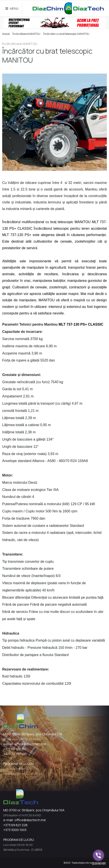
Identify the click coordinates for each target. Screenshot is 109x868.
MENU (12, 8)
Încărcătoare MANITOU (26, 34)
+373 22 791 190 (15, 754)
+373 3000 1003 (15, 830)
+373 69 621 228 (15, 825)
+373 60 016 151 (15, 749)
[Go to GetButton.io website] (98, 864)
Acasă (6, 34)
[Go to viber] (98, 855)
